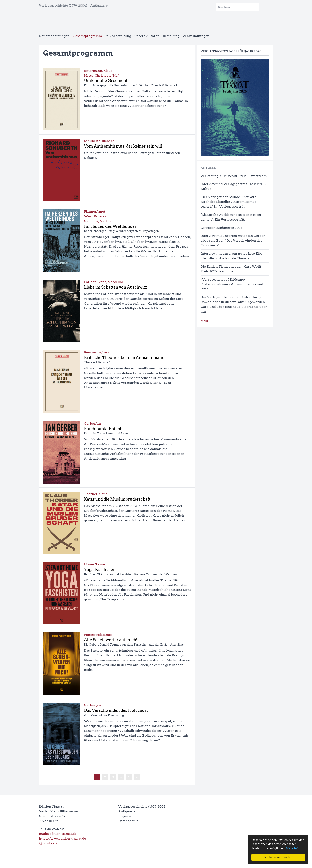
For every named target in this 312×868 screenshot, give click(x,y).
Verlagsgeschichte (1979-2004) (63, 5)
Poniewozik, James (98, 635)
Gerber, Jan (93, 423)
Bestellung (171, 36)
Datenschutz (128, 821)
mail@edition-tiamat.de (58, 834)
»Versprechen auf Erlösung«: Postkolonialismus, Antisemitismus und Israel (232, 284)
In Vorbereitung (118, 36)
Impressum (128, 816)
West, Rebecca (95, 216)
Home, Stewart (95, 564)
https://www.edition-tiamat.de (62, 838)
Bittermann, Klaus (98, 71)
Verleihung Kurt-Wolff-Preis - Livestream (234, 176)
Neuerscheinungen (54, 36)
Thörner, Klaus (96, 494)
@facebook (48, 843)
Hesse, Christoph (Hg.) (102, 75)
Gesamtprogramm (87, 36)
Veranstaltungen (196, 36)
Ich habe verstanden (278, 857)
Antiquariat (99, 5)
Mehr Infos (293, 848)
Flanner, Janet (95, 211)
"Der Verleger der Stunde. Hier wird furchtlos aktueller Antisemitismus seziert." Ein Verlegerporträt (229, 202)
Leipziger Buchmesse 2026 (221, 228)
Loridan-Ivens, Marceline (104, 282)
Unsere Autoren (147, 36)
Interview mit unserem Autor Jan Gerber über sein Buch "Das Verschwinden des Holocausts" (233, 241)
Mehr (204, 321)
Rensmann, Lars (97, 352)
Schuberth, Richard (99, 141)
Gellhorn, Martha (98, 221)
